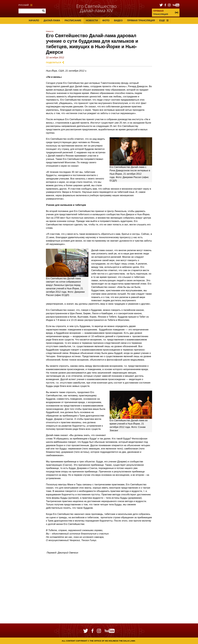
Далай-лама (52, 20)
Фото (106, 20)
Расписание (73, 20)
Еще (164, 20)
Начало (34, 20)
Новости (92, 20)
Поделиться (54, 62)
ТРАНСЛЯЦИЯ (161, 12)
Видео (118, 20)
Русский (25, 5)
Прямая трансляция (141, 20)
